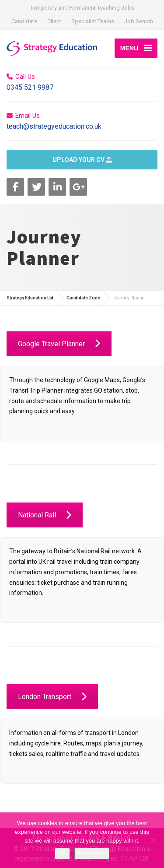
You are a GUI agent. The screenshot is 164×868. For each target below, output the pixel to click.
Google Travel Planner (59, 344)
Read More (92, 853)
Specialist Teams (93, 21)
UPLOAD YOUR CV (82, 160)
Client (54, 21)
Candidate (24, 21)
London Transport (52, 697)
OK (62, 853)
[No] (153, 840)
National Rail (45, 515)
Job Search (139, 21)
